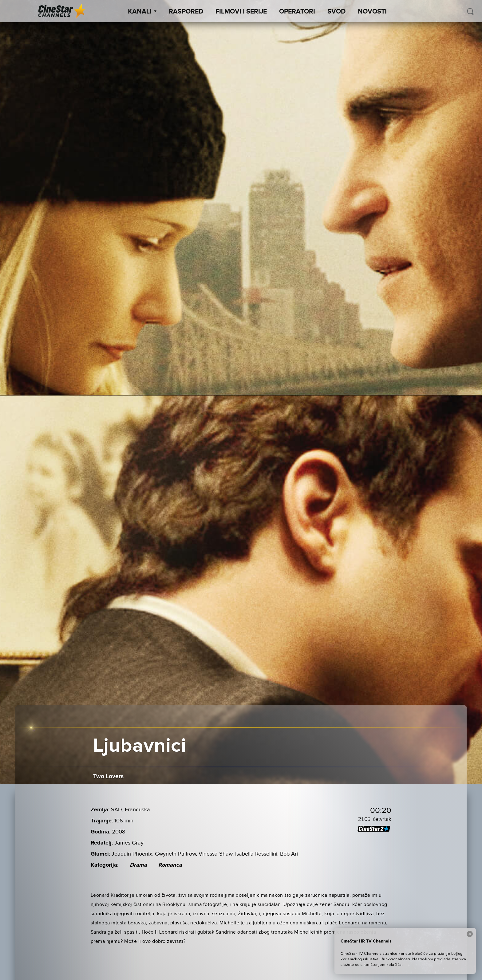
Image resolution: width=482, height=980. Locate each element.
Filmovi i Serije (241, 12)
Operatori (297, 12)
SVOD (336, 12)
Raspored (186, 12)
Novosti (372, 12)
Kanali (142, 12)
